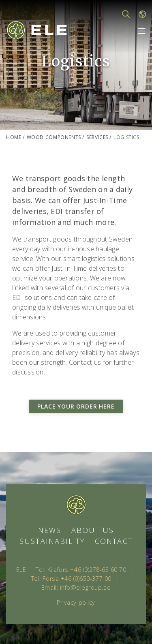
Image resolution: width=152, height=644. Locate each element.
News (50, 530)
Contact (114, 541)
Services (97, 137)
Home (14, 137)
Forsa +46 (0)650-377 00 (77, 579)
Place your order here (76, 406)
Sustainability (52, 541)
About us (93, 530)
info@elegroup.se (85, 587)
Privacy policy (76, 602)
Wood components (54, 137)
